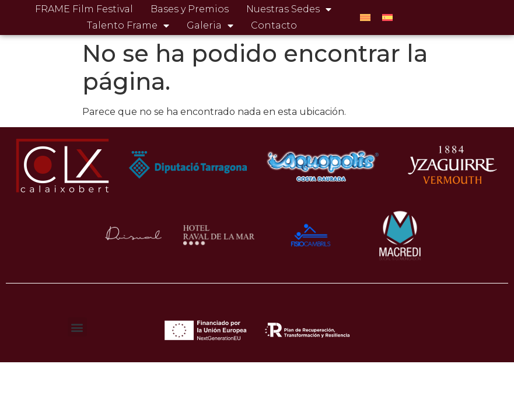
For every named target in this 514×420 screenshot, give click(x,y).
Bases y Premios (190, 9)
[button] (77, 327)
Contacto (274, 25)
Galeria (210, 26)
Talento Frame (128, 26)
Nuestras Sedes (289, 9)
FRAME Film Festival (84, 9)
